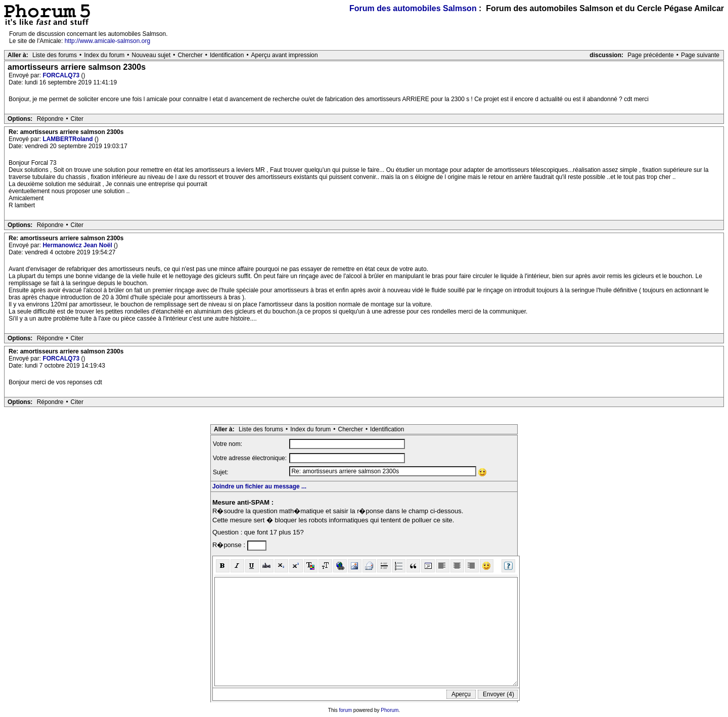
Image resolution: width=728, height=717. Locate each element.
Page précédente (650, 55)
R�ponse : (230, 545)
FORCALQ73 (62, 75)
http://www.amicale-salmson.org (107, 41)
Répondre (50, 119)
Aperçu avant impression (285, 55)
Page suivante (700, 55)
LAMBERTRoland (69, 139)
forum (346, 710)
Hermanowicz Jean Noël (78, 245)
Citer (77, 119)
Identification (227, 55)
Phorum (390, 710)
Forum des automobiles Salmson (413, 8)
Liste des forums (55, 55)
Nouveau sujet (151, 55)
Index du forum (104, 55)
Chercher (190, 55)
